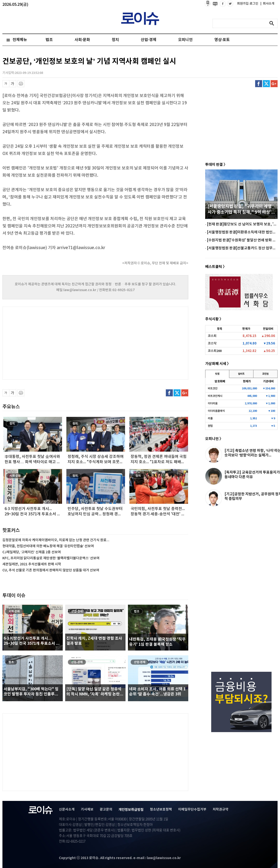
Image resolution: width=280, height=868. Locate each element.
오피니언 (185, 40)
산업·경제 (148, 40)
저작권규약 (220, 809)
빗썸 (217, 374)
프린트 (21, 84)
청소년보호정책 (161, 809)
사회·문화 (82, 40)
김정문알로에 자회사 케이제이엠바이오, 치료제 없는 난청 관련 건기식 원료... (56, 540)
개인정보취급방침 (131, 810)
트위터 (266, 84)
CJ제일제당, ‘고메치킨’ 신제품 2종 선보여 (32, 552)
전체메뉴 (20, 40)
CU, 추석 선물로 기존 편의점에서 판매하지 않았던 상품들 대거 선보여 (51, 570)
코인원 (265, 374)
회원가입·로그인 (248, 4)
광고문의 (106, 809)
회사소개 (267, 4)
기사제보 (87, 809)
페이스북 (259, 84)
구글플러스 (274, 84)
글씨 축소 (6, 84)
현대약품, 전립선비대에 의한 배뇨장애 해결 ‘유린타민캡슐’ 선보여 (48, 546)
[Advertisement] (51, 343)
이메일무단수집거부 (192, 809)
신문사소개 (67, 809)
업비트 (241, 374)
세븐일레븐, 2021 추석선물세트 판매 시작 (32, 564)
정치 (115, 40)
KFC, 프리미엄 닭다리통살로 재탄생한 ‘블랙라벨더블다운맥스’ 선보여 (51, 558)
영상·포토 (222, 40)
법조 (49, 40)
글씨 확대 (13, 84)
